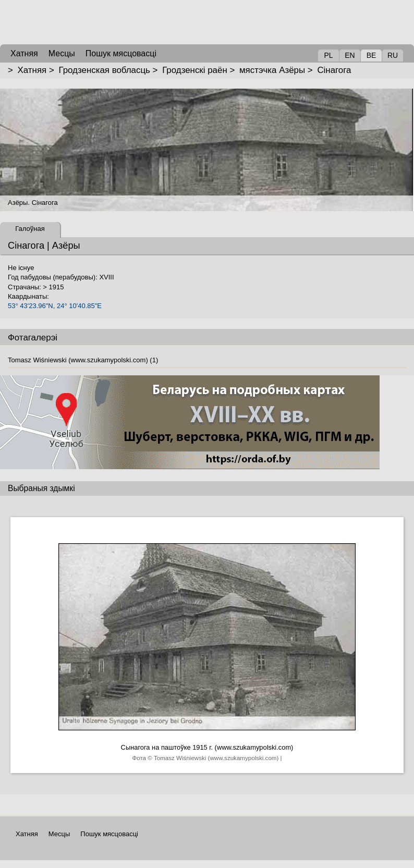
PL (328, 55)
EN (350, 55)
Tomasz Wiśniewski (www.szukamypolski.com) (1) (83, 360)
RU (393, 55)
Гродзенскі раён (195, 70)
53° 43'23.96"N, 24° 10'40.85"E (55, 306)
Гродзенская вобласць (104, 70)
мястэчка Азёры (272, 70)
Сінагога (334, 70)
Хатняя (32, 70)
